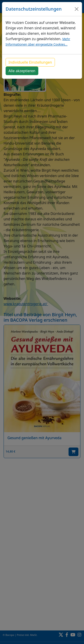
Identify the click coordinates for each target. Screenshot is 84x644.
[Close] (77, 9)
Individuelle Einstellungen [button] (30, 62)
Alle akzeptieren (22, 71)
